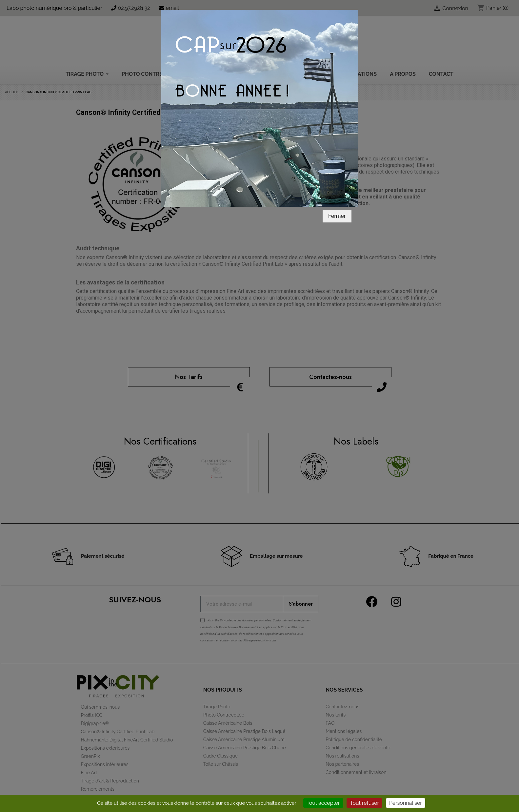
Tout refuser (364, 803)
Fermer (337, 192)
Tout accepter (323, 803)
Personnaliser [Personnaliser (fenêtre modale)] (406, 803)
